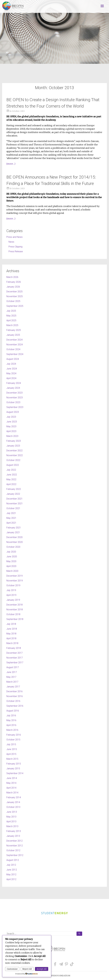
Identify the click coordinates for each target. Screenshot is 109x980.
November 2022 (15, 455)
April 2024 (11, 378)
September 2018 (15, 619)
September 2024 (15, 354)
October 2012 (13, 850)
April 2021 (11, 523)
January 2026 (13, 287)
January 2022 (13, 494)
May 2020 (11, 561)
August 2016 (13, 711)
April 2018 (11, 638)
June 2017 (12, 672)
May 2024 (11, 373)
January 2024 (13, 388)
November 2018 (15, 610)
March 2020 (12, 571)
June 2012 (12, 870)
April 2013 (11, 822)
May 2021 (11, 518)
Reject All (27, 969)
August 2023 (13, 412)
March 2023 (12, 436)
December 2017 (14, 653)
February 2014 (14, 797)
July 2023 (11, 417)
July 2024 (11, 364)
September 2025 (15, 306)
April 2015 (11, 754)
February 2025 (14, 330)
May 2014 (11, 783)
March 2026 (12, 277)
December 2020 (14, 537)
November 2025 (15, 296)
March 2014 (12, 793)
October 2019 (13, 585)
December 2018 (14, 605)
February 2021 (14, 528)
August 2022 (13, 465)
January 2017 (13, 687)
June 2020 (12, 557)
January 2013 (13, 836)
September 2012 (15, 855)
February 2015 (14, 764)
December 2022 (14, 451)
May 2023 (11, 426)
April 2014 (11, 788)
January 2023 (13, 446)
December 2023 (14, 393)
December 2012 (14, 841)
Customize (12, 969)
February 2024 (14, 383)
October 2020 (13, 547)
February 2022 (14, 489)
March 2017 (12, 682)
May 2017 (11, 677)
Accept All (42, 969)
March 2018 (12, 643)
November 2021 (15, 504)
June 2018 (12, 629)
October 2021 (13, 508)
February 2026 (14, 282)
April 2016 (11, 725)
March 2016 (12, 730)
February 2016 (14, 735)
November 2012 (15, 846)
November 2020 (15, 542)
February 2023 (14, 441)
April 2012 (11, 879)
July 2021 (11, 513)
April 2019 (11, 595)
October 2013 (13, 807)
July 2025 (11, 311)
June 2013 (12, 812)
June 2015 (12, 749)
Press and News (14, 237)
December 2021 (14, 499)
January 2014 (13, 802)
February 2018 (14, 648)
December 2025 (14, 292)
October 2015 (13, 740)
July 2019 (11, 590)
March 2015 (12, 759)
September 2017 (15, 663)
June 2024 (12, 369)
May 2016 (11, 720)
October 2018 (13, 614)
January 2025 (13, 335)
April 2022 (11, 484)
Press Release (16, 251)
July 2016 (11, 716)
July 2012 (11, 865)
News (11, 242)
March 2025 (12, 325)
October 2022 (13, 460)
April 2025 (11, 320)
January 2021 (13, 532)
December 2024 (14, 340)
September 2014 (15, 773)
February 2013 (14, 831)
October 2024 (13, 349)
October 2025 (13, 301)
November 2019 (15, 581)
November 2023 (15, 398)
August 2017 (13, 667)
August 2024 (13, 359)
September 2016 (15, 706)
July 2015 (11, 744)
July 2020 (11, 552)
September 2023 (15, 407)
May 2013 (11, 817)
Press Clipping (15, 247)
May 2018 (11, 634)
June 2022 (12, 475)
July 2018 (11, 624)
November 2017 (15, 658)
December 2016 (14, 691)
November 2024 (15, 345)
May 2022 (11, 479)
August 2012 (13, 860)
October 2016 (13, 701)
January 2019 (13, 600)
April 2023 (11, 431)
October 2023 (13, 402)
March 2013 (12, 826)
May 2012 (11, 875)
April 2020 (11, 566)
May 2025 (11, 316)
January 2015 (13, 769)
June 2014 (12, 778)
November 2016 (15, 696)
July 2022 (11, 470)
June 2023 (12, 422)
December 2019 (14, 576)
